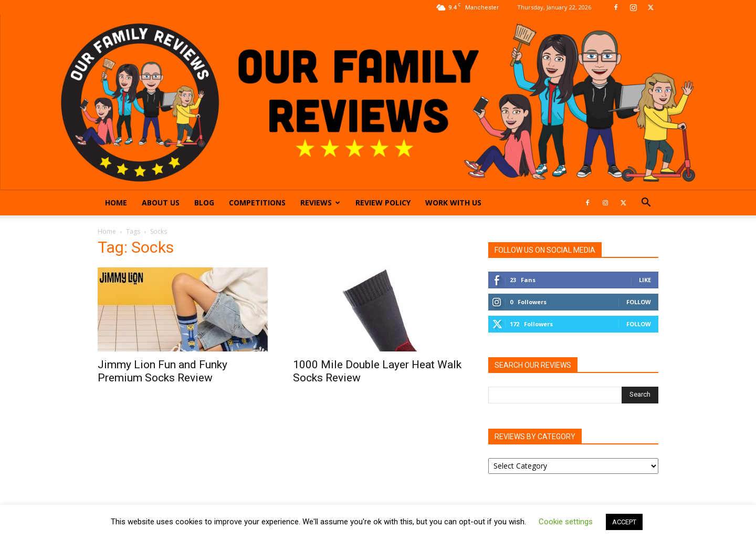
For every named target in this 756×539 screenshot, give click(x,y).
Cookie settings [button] (566, 522)
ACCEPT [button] (624, 522)
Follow (639, 302)
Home (116, 203)
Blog (204, 203)
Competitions (257, 203)
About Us (161, 203)
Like (645, 280)
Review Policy (383, 203)
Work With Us (453, 203)
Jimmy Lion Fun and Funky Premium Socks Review (162, 371)
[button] (646, 204)
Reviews (320, 203)
